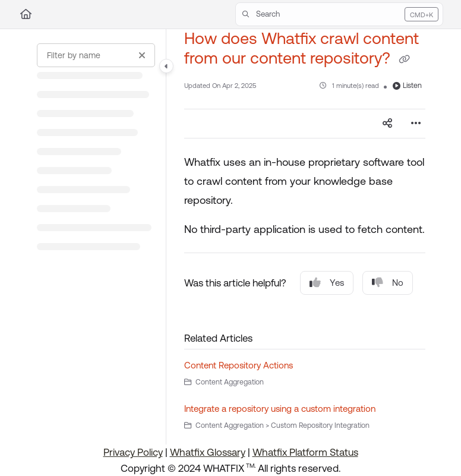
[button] (339, 14)
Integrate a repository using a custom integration (280, 409)
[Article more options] (416, 124)
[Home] (26, 14)
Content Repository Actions (239, 365)
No (388, 283)
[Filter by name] (96, 55)
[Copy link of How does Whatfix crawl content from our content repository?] (404, 59)
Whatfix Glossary (208, 452)
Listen (407, 86)
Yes (327, 283)
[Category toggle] (166, 66)
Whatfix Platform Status (305, 452)
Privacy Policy (133, 452)
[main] (305, 237)
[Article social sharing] (387, 124)
